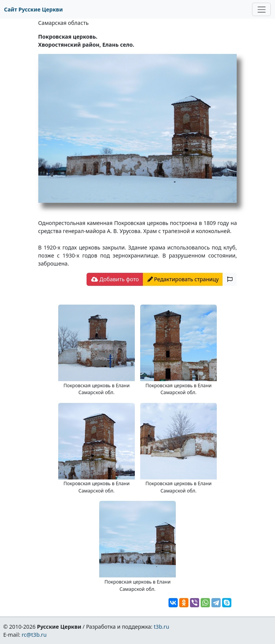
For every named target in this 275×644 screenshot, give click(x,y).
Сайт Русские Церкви (34, 9)
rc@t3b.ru (34, 635)
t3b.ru (162, 627)
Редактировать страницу (183, 279)
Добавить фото (115, 279)
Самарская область (64, 23)
